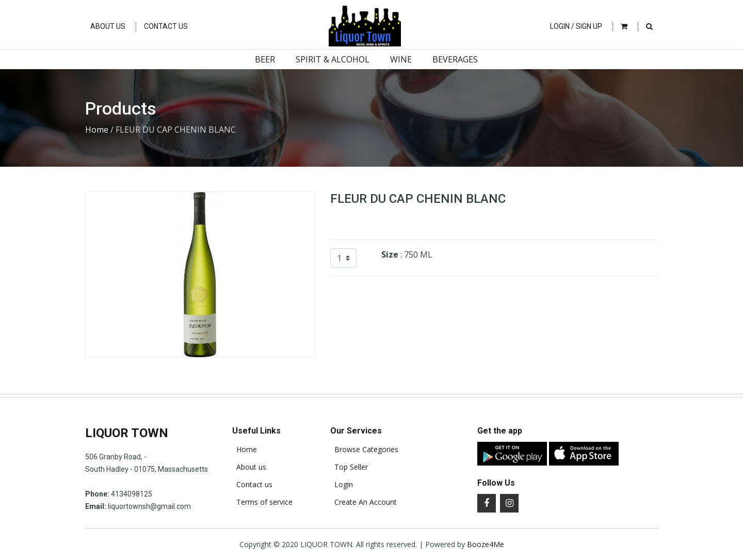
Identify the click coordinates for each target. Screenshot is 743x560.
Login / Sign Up (576, 26)
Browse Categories (364, 450)
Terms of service (262, 502)
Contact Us (166, 26)
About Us (108, 26)
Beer (265, 59)
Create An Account (364, 502)
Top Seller (349, 467)
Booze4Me (486, 544)
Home (97, 130)
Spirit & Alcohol (333, 59)
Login (342, 485)
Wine (401, 59)
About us (249, 467)
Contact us (252, 485)
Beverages (455, 59)
